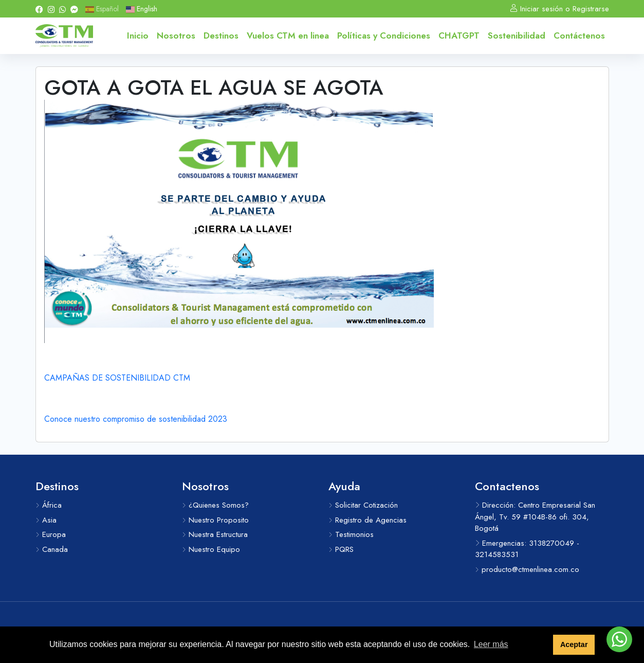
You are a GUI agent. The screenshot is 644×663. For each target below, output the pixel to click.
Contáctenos (579, 35)
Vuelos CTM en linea (288, 35)
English (142, 9)
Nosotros (176, 35)
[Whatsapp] (62, 9)
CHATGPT (459, 35)
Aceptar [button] (574, 644)
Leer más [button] (491, 644)
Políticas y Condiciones (384, 35)
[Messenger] (74, 9)
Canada (52, 549)
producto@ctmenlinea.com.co (527, 569)
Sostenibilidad (517, 35)
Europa (51, 534)
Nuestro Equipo (211, 549)
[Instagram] (51, 9)
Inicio (138, 35)
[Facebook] (39, 9)
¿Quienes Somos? (215, 505)
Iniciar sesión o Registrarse (559, 9)
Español (102, 9)
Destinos (221, 35)
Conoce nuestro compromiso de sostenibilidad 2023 (136, 419)
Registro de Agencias (367, 520)
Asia (46, 520)
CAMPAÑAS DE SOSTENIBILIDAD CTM (117, 378)
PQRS (341, 549)
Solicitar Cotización (363, 505)
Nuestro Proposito (215, 520)
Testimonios (351, 534)
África (49, 505)
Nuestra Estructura (215, 534)
